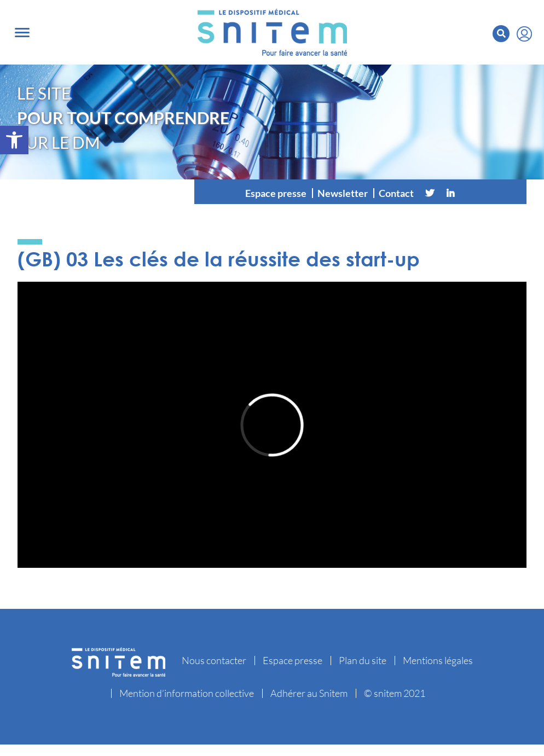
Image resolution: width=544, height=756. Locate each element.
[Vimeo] (471, 190)
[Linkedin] (450, 190)
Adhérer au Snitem (309, 690)
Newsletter (343, 190)
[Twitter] (430, 190)
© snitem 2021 (395, 690)
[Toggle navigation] (22, 31)
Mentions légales (438, 657)
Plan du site (363, 657)
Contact (396, 190)
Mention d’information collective (187, 690)
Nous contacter (214, 657)
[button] (14, 140)
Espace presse (276, 190)
